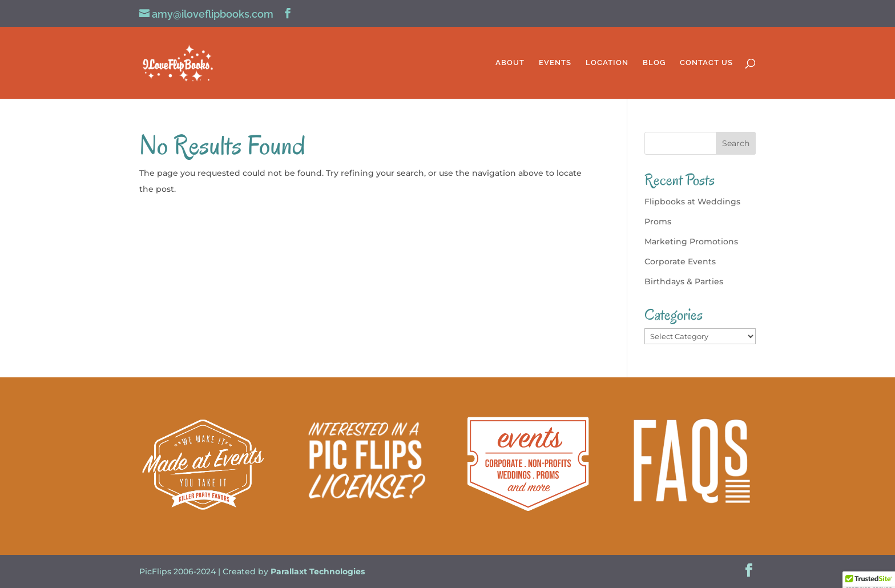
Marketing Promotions (691, 241)
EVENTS (555, 63)
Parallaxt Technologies (318, 571)
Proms (658, 221)
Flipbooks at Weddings (692, 202)
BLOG (654, 63)
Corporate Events (680, 261)
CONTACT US (706, 63)
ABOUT (510, 63)
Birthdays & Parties (684, 281)
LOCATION (607, 63)
